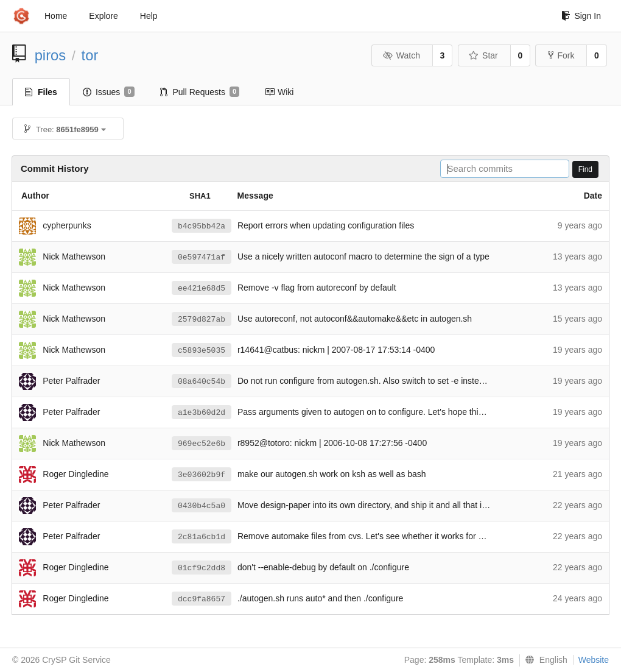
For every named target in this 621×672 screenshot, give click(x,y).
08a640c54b (202, 382)
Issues (109, 92)
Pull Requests (200, 92)
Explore (103, 16)
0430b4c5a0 (202, 506)
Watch (401, 55)
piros (51, 55)
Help (149, 16)
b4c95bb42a (202, 226)
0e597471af (202, 257)
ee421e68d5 (202, 288)
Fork (561, 55)
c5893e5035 (202, 351)
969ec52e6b (202, 444)
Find (585, 169)
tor (90, 55)
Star (483, 55)
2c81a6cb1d (202, 537)
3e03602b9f (202, 475)
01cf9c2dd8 (202, 568)
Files (41, 92)
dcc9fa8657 (202, 599)
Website (594, 660)
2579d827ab (202, 320)
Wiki (279, 92)
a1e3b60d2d (202, 413)
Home (56, 16)
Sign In (581, 16)
